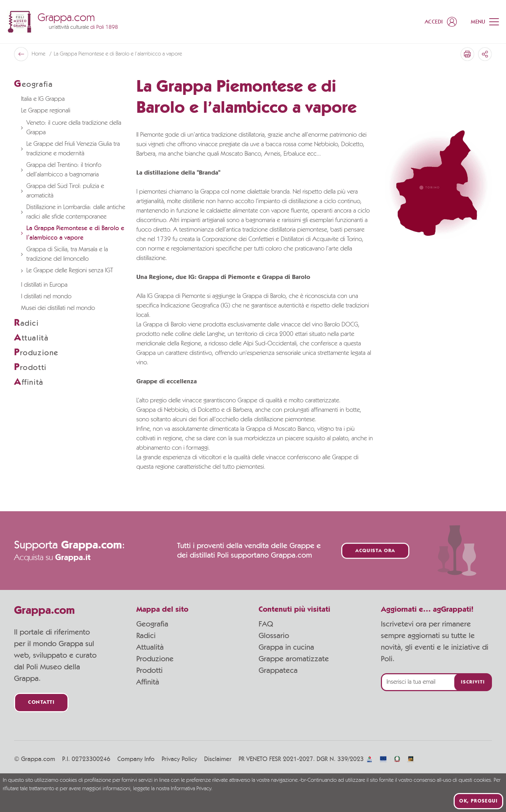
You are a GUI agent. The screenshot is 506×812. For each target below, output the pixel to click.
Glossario (274, 636)
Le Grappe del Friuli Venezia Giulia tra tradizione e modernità (70, 149)
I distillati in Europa (44, 285)
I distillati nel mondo (46, 297)
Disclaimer (218, 759)
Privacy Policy (179, 759)
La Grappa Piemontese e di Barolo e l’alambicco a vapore (73, 233)
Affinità (148, 682)
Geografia (152, 624)
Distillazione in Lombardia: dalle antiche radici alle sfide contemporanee (73, 212)
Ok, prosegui (478, 801)
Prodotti (150, 670)
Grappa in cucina (286, 647)
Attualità (150, 647)
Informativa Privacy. (192, 789)
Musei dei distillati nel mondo (58, 308)
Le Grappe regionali (46, 111)
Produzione (155, 659)
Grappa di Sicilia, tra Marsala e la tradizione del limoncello (64, 254)
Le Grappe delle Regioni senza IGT (67, 271)
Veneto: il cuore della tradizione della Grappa (71, 128)
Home (39, 54)
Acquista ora (375, 551)
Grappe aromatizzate (294, 659)
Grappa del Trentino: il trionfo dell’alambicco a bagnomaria (61, 170)
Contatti (41, 703)
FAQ (266, 624)
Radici (146, 636)
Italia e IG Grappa (43, 99)
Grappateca (278, 670)
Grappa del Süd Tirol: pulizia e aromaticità (63, 191)
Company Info (136, 759)
